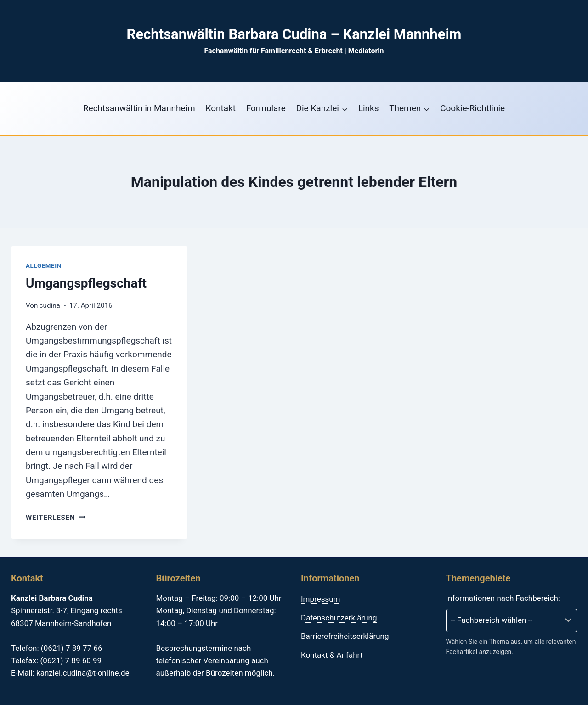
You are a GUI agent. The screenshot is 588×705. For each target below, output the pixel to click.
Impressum (321, 599)
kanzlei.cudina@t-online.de (83, 673)
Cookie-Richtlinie (472, 108)
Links (369, 108)
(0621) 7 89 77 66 (72, 648)
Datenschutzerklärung (339, 618)
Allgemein (44, 266)
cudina (50, 305)
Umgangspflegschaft (86, 283)
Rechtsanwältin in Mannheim (139, 108)
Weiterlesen (56, 518)
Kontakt (221, 108)
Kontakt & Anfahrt (332, 655)
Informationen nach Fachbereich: (503, 598)
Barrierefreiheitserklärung (345, 636)
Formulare (266, 108)
